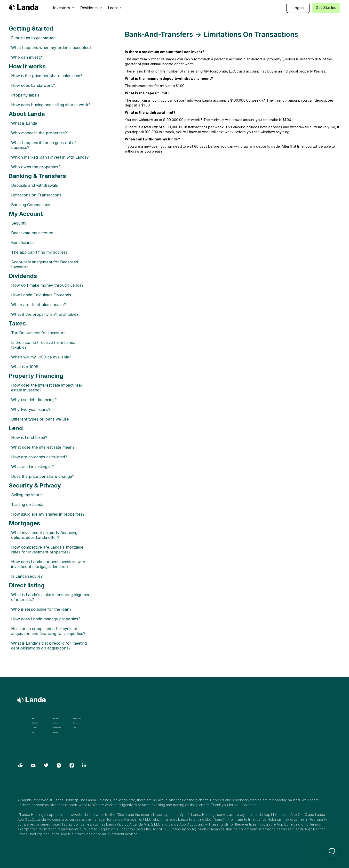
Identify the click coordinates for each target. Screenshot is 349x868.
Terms (75, 723)
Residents (55, 723)
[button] (64, 8)
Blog (33, 732)
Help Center (56, 718)
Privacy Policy (77, 718)
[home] (24, 8)
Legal (75, 728)
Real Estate (55, 732)
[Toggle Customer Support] (332, 851)
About (33, 718)
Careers (34, 728)
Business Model (57, 728)
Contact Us (35, 723)
